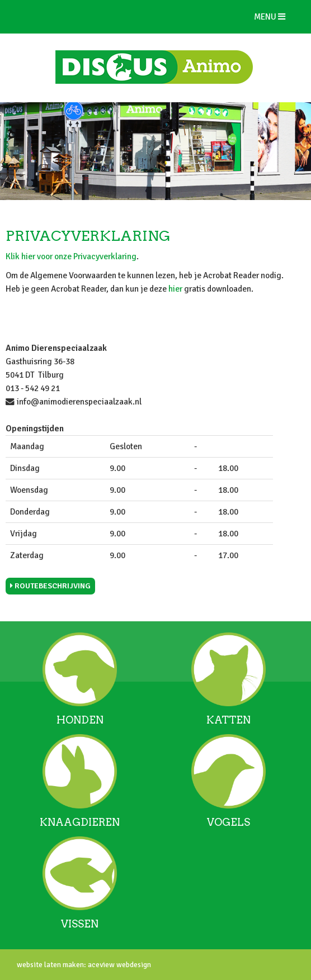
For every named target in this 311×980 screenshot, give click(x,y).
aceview (100, 965)
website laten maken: (51, 965)
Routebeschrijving (50, 586)
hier (175, 289)
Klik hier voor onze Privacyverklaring (71, 256)
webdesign (133, 965)
